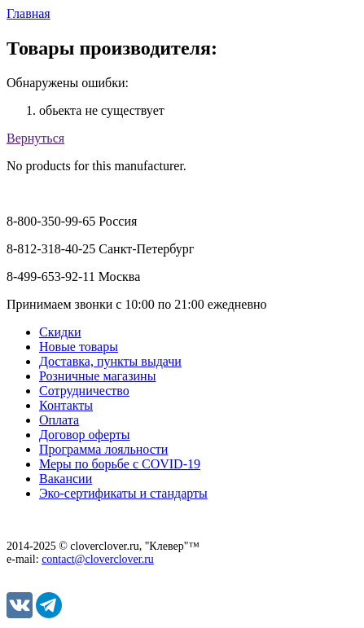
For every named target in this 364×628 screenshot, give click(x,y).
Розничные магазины (97, 376)
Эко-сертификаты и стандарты (123, 493)
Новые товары (79, 347)
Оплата (59, 420)
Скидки (60, 332)
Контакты (66, 405)
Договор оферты (85, 435)
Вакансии (66, 479)
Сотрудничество (84, 391)
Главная (29, 13)
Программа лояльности (103, 449)
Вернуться (35, 138)
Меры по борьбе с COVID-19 (120, 464)
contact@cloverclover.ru (98, 559)
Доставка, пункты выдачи (110, 361)
